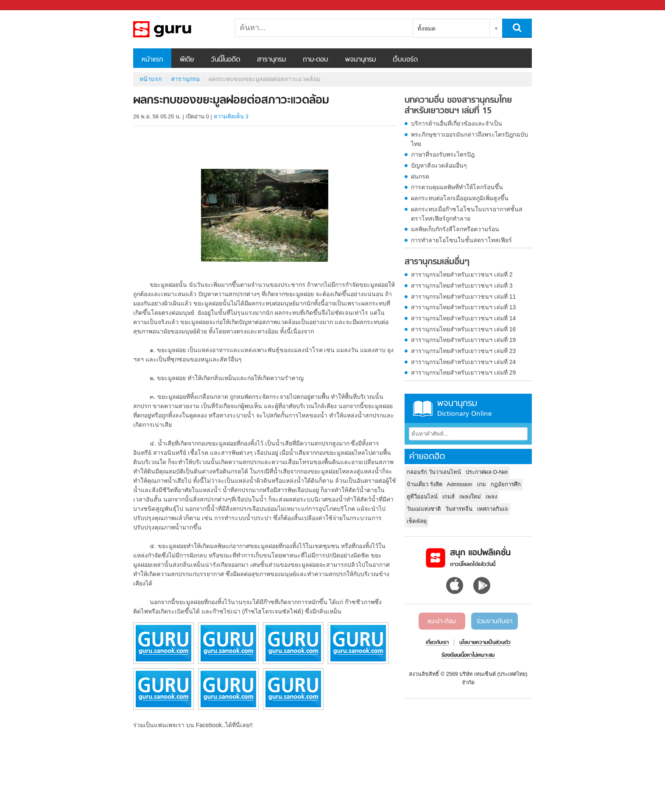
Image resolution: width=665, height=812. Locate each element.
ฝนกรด (420, 176)
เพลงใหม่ (470, 497)
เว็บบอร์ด (405, 60)
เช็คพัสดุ (417, 521)
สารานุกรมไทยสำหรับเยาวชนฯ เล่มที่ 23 (463, 351)
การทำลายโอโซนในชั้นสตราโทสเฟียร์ (461, 240)
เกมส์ (448, 497)
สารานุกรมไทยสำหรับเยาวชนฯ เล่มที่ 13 (463, 307)
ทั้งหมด (426, 28)
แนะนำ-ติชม (442, 622)
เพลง (491, 497)
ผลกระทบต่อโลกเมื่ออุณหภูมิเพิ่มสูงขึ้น (460, 198)
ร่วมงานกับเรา (495, 622)
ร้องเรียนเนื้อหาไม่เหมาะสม (468, 655)
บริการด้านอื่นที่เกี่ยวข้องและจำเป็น (457, 123)
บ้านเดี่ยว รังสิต (425, 484)
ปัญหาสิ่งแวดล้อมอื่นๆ (439, 165)
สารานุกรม (271, 60)
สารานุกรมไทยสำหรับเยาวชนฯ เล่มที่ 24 (463, 362)
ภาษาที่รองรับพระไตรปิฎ (443, 154)
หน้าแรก (152, 60)
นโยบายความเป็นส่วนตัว (485, 643)
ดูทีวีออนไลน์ (422, 497)
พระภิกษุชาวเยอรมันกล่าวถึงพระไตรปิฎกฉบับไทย (469, 139)
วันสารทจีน (459, 509)
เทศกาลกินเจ (493, 509)
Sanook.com (25, 5)
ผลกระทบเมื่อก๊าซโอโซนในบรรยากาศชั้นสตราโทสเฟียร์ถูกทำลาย (467, 214)
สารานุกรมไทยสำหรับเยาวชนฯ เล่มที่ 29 (463, 372)
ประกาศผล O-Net (487, 472)
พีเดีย (187, 60)
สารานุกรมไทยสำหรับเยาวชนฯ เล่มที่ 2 (462, 274)
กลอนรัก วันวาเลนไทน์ (434, 472)
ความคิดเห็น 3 (231, 116)
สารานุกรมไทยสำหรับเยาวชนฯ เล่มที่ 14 (463, 318)
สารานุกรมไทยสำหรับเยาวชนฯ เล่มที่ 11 (463, 297)
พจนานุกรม (360, 60)
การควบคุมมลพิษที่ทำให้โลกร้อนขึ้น (457, 187)
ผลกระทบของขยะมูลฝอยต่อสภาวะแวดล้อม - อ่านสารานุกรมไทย (178, 29)
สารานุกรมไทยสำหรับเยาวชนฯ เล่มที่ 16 (463, 329)
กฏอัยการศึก (506, 484)
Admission (460, 484)
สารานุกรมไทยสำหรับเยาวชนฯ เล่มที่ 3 (462, 286)
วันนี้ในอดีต (225, 60)
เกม (482, 484)
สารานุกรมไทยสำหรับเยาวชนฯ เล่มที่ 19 (463, 340)
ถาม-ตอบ (316, 60)
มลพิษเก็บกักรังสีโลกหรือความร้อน (455, 229)
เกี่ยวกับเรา (437, 643)
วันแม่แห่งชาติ (424, 509)
